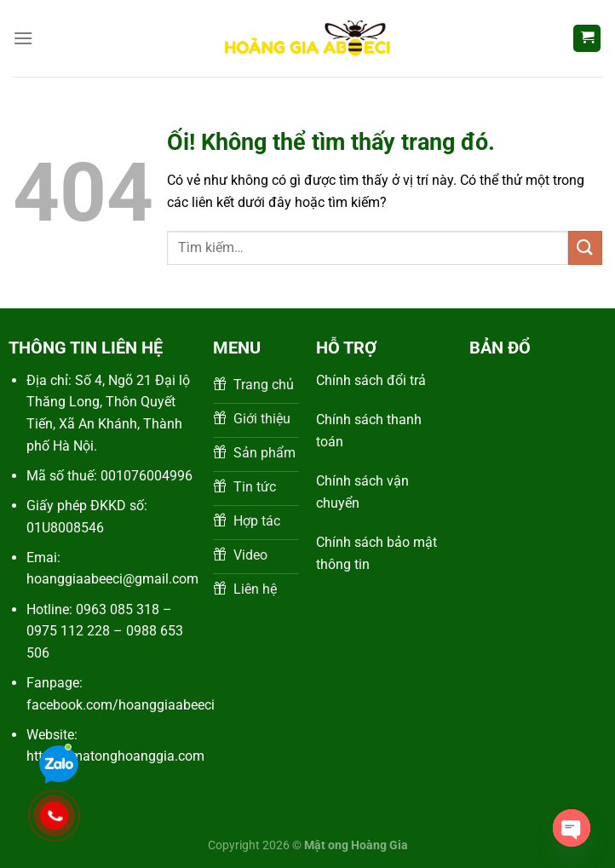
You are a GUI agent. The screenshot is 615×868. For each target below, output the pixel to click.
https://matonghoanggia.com (115, 756)
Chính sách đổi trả (371, 380)
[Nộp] (585, 247)
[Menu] (23, 38)
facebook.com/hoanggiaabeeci (121, 705)
